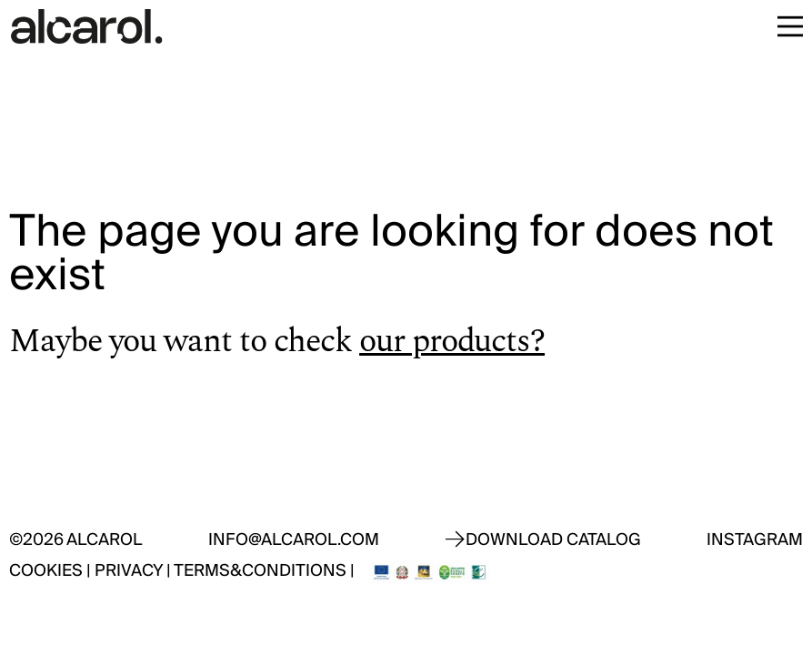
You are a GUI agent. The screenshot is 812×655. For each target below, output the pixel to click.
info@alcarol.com (294, 540)
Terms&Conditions (260, 571)
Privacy (129, 571)
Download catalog (553, 540)
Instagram (755, 540)
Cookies (46, 571)
